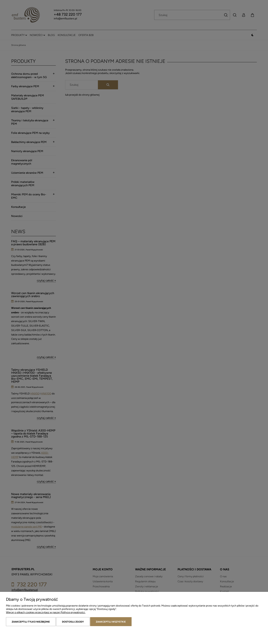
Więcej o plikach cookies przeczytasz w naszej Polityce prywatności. (46, 612)
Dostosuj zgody (73, 622)
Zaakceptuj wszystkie (111, 622)
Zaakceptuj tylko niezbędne (31, 622)
